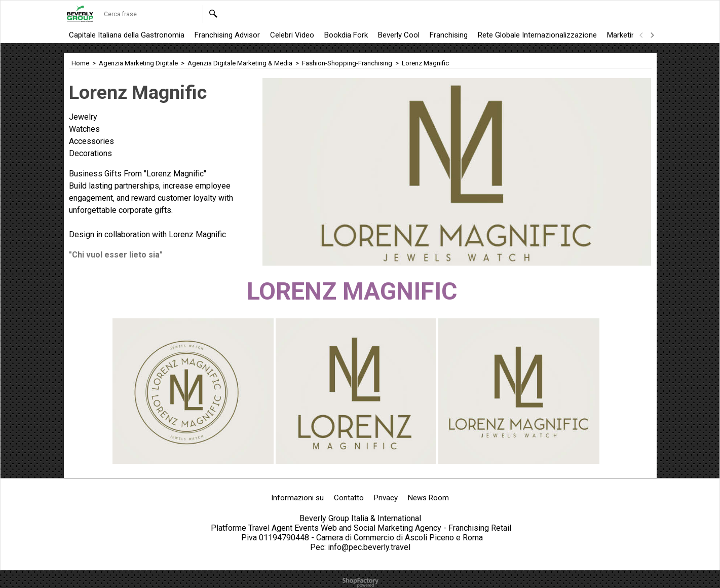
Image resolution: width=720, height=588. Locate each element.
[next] (652, 35)
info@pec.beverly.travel (369, 547)
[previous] (642, 35)
